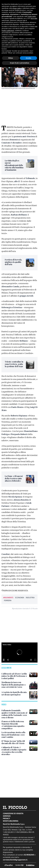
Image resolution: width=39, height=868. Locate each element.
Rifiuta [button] (11, 58)
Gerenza (7, 816)
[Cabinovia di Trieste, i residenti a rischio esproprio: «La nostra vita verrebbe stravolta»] (15, 751)
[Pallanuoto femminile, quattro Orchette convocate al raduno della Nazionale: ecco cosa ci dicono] (15, 714)
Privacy (6, 818)
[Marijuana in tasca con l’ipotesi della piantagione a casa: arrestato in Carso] (15, 685)
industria (30, 598)
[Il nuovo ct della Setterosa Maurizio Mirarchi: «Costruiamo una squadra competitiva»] (15, 725)
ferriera (8, 600)
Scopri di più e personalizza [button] (19, 63)
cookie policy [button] (32, 16)
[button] (19, 652)
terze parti (34, 18)
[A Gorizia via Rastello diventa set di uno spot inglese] (15, 693)
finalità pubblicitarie (8, 31)
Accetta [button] (28, 58)
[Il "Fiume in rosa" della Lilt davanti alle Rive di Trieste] (15, 742)
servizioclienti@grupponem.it (15, 860)
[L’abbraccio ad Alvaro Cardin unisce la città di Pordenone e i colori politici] (15, 676)
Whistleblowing (11, 821)
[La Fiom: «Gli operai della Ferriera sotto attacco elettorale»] (14, 478)
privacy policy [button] (17, 8)
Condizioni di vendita (13, 813)
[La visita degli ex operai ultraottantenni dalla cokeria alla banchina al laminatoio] (14, 165)
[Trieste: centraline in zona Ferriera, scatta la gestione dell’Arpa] (14, 364)
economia (20, 598)
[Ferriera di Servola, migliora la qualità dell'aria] (14, 262)
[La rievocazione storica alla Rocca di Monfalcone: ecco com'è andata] (15, 735)
